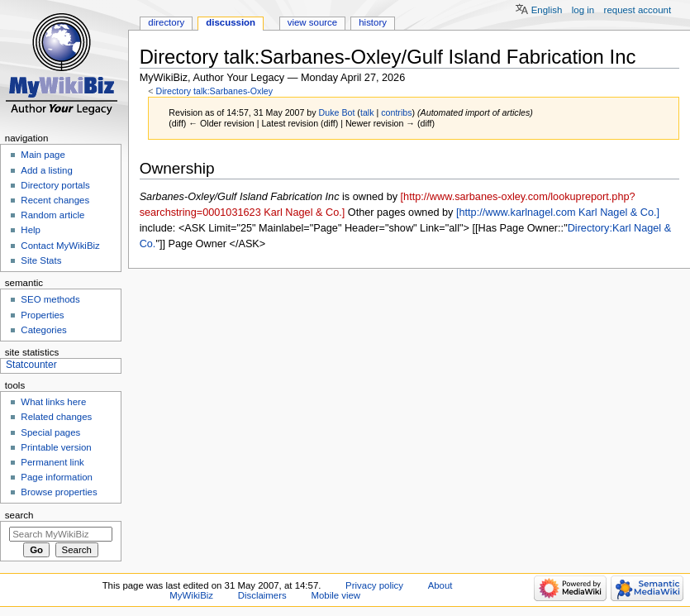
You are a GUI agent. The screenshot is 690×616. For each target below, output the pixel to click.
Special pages (50, 432)
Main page (43, 155)
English (547, 10)
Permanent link (52, 462)
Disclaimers (262, 595)
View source (312, 22)
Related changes (56, 417)
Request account (638, 10)
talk (367, 112)
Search (19, 515)
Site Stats (41, 260)
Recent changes (55, 200)
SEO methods (50, 299)
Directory (166, 22)
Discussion (231, 22)
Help (31, 230)
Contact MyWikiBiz (60, 246)
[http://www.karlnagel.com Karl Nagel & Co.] (558, 212)
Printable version (56, 447)
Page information (57, 477)
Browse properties (59, 492)
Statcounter (31, 365)
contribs (396, 112)
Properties (42, 315)
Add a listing (46, 170)
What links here (53, 402)
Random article (52, 215)
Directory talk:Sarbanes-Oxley (214, 91)
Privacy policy (374, 585)
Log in (583, 10)
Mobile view (335, 595)
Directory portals (55, 185)
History (373, 22)
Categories (43, 330)
